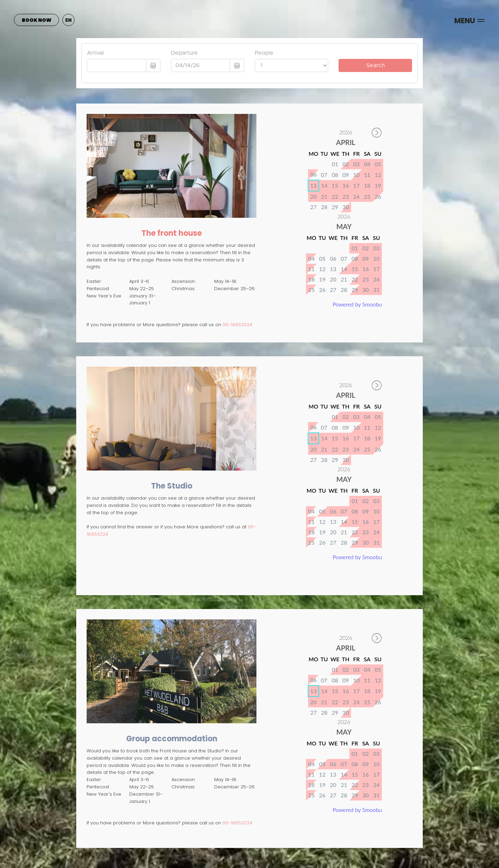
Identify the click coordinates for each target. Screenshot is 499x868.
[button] (68, 20)
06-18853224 (237, 325)
